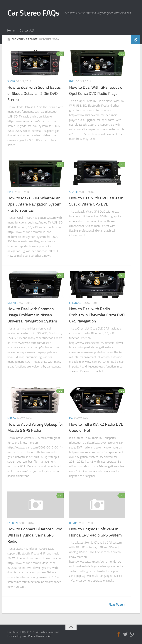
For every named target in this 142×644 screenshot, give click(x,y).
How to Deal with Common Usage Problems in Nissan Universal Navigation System (32, 315)
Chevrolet (76, 303)
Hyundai (12, 523)
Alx (50, 636)
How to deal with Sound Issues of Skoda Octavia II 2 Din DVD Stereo (34, 94)
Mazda (12, 418)
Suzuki (73, 192)
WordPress (28, 636)
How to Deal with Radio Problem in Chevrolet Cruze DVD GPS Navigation (97, 315)
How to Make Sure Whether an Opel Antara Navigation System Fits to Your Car (34, 204)
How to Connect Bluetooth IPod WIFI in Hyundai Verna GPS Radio (35, 535)
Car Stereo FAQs (33, 13)
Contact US (27, 30)
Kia (71, 418)
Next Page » (117, 605)
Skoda (11, 81)
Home (11, 30)
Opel (72, 81)
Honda (73, 523)
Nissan (12, 303)
